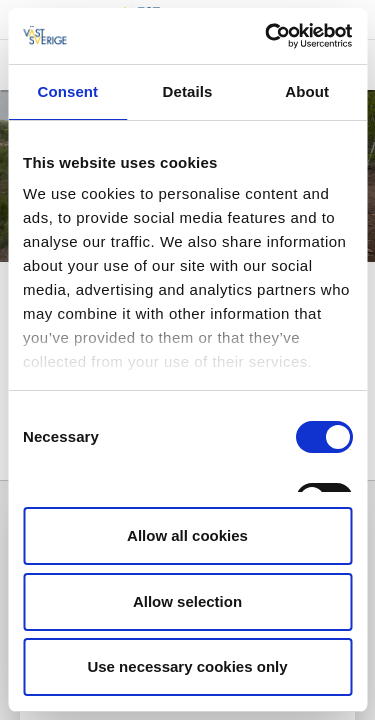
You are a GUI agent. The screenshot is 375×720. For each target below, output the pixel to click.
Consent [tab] (67, 91)
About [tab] (307, 91)
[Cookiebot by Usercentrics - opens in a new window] (267, 36)
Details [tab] (188, 91)
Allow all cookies (187, 535)
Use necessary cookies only (187, 666)
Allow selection (187, 601)
